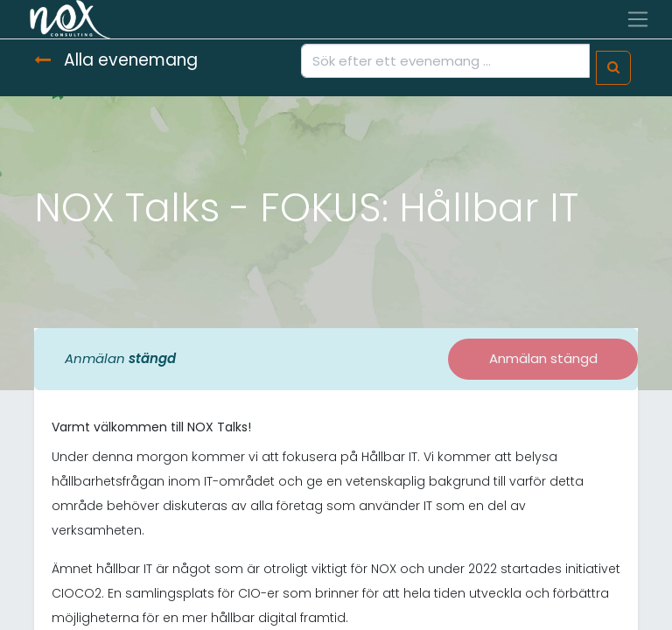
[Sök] (613, 68)
